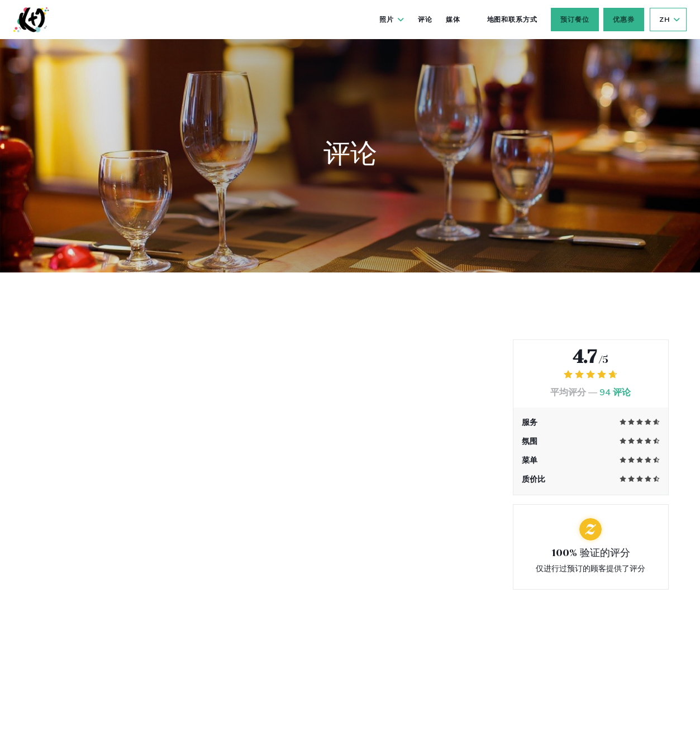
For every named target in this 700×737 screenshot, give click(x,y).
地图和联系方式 (513, 20)
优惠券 (624, 20)
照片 (392, 20)
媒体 (453, 20)
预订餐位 (575, 20)
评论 (425, 20)
